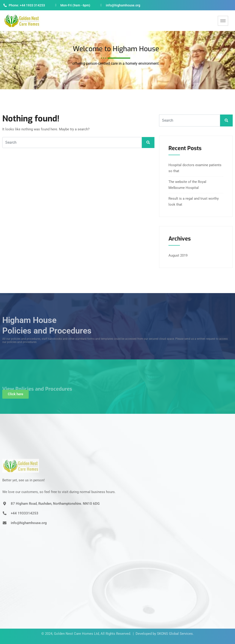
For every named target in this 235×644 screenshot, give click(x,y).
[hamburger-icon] (223, 21)
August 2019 (178, 255)
